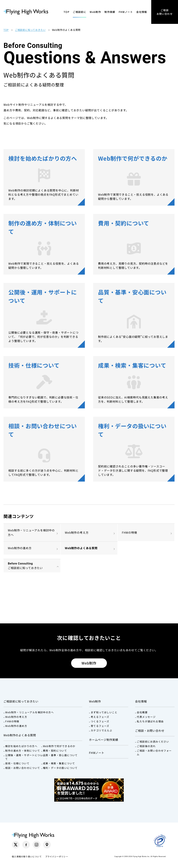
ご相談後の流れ (146, 746)
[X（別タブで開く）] (16, 845)
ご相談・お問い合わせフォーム (154, 752)
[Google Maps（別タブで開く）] (47, 845)
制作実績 (110, 12)
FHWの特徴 (130, 532)
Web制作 (95, 12)
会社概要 (142, 712)
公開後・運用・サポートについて (24, 757)
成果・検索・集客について (59, 763)
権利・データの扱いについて (60, 768)
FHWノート (126, 12)
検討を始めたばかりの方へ (21, 746)
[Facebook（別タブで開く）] (26, 845)
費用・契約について (55, 751)
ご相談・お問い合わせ (150, 731)
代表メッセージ (146, 717)
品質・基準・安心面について (60, 755)
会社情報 (142, 12)
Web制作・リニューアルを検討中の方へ (31, 532)
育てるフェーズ (100, 726)
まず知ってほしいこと (104, 712)
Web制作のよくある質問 (81, 548)
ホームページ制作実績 (104, 740)
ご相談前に (80, 12)
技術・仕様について (17, 763)
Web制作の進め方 (20, 548)
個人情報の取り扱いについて (27, 857)
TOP (66, 12)
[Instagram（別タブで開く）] (37, 845)
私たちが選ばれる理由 (150, 721)
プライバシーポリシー (57, 857)
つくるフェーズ (100, 721)
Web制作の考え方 (77, 532)
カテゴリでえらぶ (101, 730)
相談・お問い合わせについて (23, 768)
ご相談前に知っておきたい (21, 701)
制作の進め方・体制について (23, 751)
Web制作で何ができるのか (59, 746)
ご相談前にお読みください (153, 742)
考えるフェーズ (100, 717)
